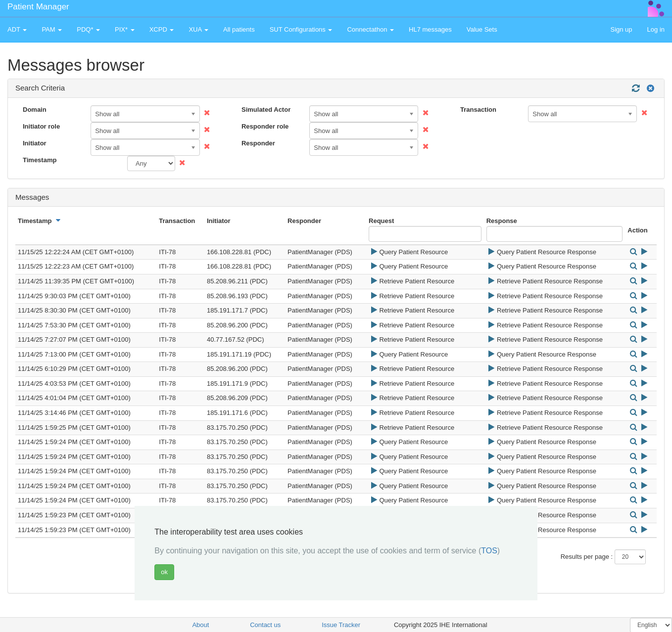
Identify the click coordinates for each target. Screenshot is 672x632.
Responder (258, 143)
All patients (239, 29)
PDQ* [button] (88, 29)
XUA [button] (198, 29)
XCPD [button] (162, 29)
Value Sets (482, 29)
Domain (35, 110)
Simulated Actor (266, 110)
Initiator (35, 143)
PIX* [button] (125, 29)
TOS (489, 551)
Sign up (621, 29)
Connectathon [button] (370, 29)
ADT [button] (17, 29)
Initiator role (41, 126)
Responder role (265, 126)
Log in (656, 29)
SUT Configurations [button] (301, 29)
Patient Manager (38, 7)
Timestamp (40, 160)
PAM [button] (52, 29)
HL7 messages (430, 29)
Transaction (478, 110)
